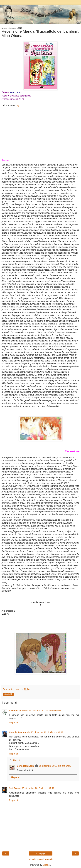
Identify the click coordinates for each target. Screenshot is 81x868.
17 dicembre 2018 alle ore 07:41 (38, 788)
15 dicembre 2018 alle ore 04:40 (55, 766)
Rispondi (13, 723)
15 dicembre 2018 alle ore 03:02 (45, 711)
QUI (19, 105)
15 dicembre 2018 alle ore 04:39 (47, 732)
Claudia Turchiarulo (20, 732)
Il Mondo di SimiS (18, 711)
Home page (40, 853)
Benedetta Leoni (26, 766)
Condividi (8, 694)
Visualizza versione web (40, 859)
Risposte (17, 760)
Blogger (46, 865)
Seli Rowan (15, 788)
